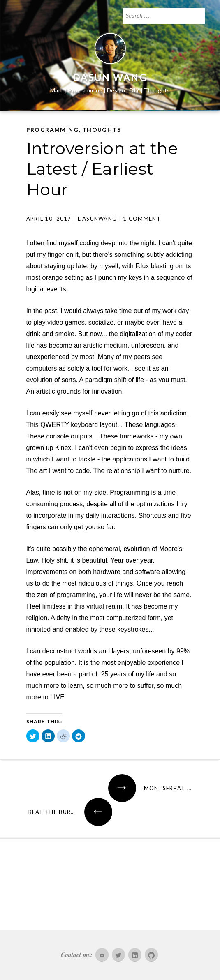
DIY (134, 90)
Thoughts (157, 90)
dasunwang (97, 219)
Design (116, 90)
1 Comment (142, 219)
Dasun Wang (110, 77)
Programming (85, 90)
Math (57, 90)
